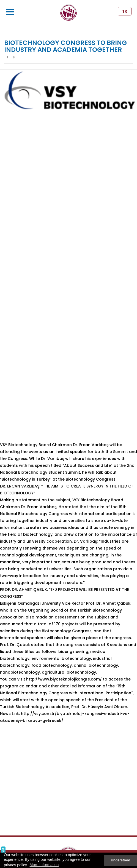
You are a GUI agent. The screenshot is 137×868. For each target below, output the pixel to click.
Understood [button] (121, 860)
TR (125, 11)
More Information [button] (44, 865)
